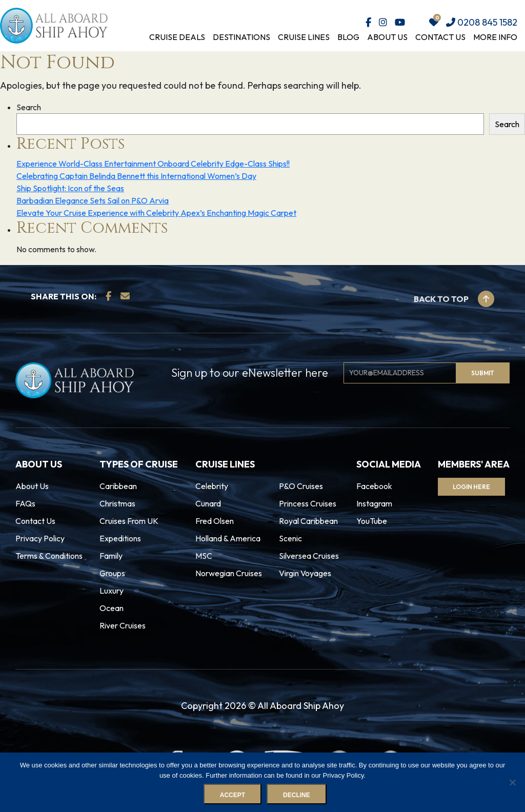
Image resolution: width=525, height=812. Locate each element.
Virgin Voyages (305, 573)
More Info (495, 37)
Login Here (472, 487)
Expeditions (120, 538)
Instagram (374, 503)
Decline (297, 795)
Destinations (241, 37)
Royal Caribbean (308, 521)
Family (111, 556)
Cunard (208, 503)
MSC (204, 556)
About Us (387, 37)
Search (29, 107)
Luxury (112, 591)
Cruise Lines (304, 37)
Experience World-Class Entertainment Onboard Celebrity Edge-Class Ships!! (153, 164)
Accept (233, 795)
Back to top (454, 299)
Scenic (290, 538)
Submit (483, 373)
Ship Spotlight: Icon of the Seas (70, 188)
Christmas (117, 503)
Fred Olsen (215, 521)
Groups (112, 573)
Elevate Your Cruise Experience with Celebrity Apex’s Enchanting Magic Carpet (156, 213)
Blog (348, 37)
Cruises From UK (129, 521)
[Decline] (512, 782)
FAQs (25, 503)
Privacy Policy (40, 538)
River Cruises (123, 625)
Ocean (112, 608)
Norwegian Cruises (229, 573)
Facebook (374, 486)
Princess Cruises (308, 503)
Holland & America (228, 538)
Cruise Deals (177, 37)
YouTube (372, 521)
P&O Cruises (301, 486)
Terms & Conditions (49, 556)
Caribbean (118, 486)
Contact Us (440, 37)
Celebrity (212, 486)
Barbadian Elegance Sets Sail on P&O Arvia (93, 200)
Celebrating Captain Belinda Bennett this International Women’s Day (136, 176)
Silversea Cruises (309, 556)
